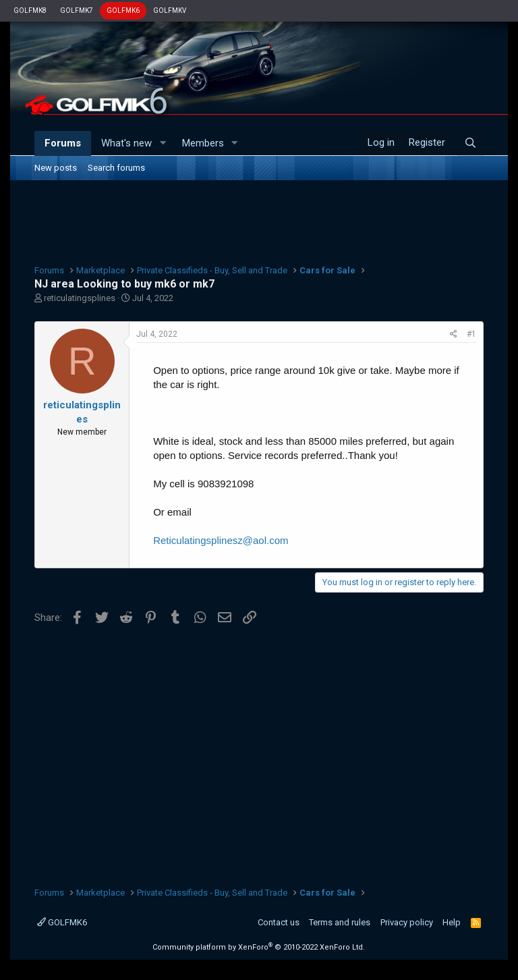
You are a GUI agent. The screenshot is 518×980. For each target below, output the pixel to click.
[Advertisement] (259, 221)
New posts (56, 168)
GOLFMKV (170, 10)
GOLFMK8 (30, 10)
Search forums (116, 168)
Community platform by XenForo (259, 947)
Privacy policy (407, 922)
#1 (471, 334)
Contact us (279, 922)
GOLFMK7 (77, 10)
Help (452, 922)
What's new (126, 143)
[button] (163, 143)
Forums (63, 143)
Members (203, 143)
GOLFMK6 (123, 10)
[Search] (470, 143)
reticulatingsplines (80, 298)
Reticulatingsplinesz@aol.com (221, 540)
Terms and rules (340, 922)
